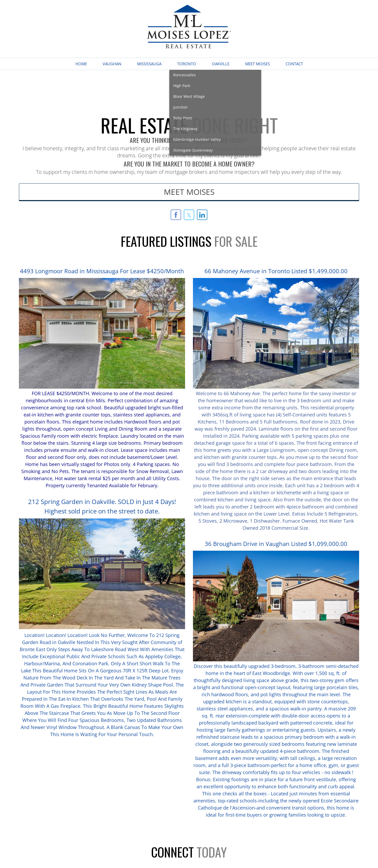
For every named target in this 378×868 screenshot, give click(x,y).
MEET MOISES (189, 192)
